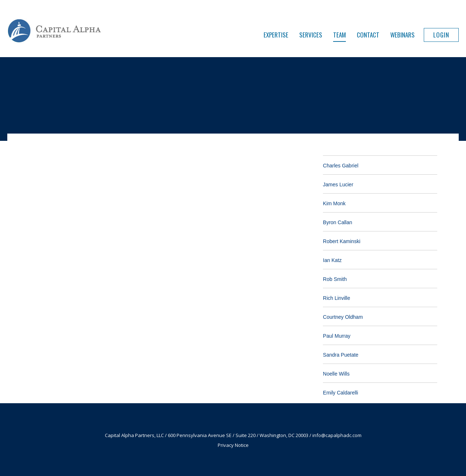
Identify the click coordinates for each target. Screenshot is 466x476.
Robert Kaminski (342, 241)
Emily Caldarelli (340, 393)
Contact (368, 35)
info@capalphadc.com (337, 435)
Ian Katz (332, 260)
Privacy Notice (233, 445)
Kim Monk (334, 203)
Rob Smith (335, 279)
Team (339, 35)
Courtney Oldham (343, 317)
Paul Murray (337, 336)
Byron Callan (337, 222)
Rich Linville (337, 298)
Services (311, 35)
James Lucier (338, 185)
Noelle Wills (336, 374)
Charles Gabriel (341, 166)
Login (441, 35)
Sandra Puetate (341, 355)
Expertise (276, 35)
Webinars (402, 35)
